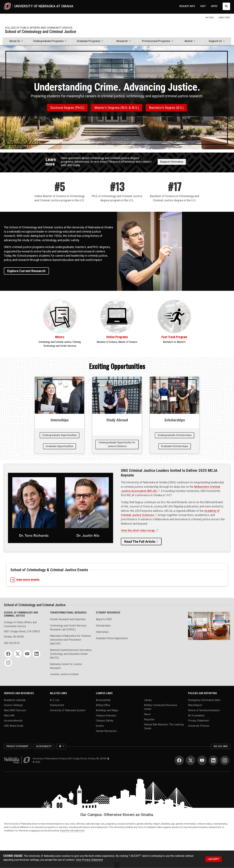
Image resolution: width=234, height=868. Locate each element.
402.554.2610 (12, 643)
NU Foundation (196, 715)
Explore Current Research (26, 271)
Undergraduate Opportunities (60, 435)
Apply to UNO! (104, 619)
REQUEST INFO (187, 6)
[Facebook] (8, 654)
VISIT (203, 6)
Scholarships (103, 626)
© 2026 (37, 762)
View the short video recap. (138, 531)
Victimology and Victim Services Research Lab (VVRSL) (68, 628)
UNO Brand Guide (14, 726)
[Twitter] (18, 654)
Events (100, 726)
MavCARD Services (15, 710)
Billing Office (103, 705)
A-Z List (55, 700)
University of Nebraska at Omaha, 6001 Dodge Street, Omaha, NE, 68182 (71, 759)
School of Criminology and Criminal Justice (40, 32)
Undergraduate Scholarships (175, 435)
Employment (57, 705)
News (147, 714)
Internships (102, 632)
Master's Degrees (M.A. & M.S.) (117, 108)
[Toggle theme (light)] (61, 747)
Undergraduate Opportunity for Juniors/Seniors (117, 444)
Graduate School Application (112, 638)
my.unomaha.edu (13, 721)
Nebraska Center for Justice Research (66, 666)
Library (148, 700)
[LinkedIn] (37, 654)
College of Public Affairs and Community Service (39, 28)
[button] (16, 41)
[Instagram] (8, 663)
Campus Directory (106, 715)
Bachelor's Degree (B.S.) (166, 108)
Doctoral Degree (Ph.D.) (67, 108)
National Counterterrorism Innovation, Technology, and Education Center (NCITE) (71, 654)
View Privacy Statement (89, 860)
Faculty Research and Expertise (68, 619)
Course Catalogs (13, 705)
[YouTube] (27, 654)
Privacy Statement (198, 721)
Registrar (149, 719)
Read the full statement (72, 831)
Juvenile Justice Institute (64, 674)
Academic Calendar (15, 700)
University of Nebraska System (68, 710)
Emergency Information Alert (204, 700)
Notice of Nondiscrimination (204, 710)
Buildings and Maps (107, 710)
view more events (25, 580)
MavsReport (195, 705)
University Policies (199, 726)
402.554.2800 (221, 746)
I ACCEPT (213, 859)
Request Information (172, 162)
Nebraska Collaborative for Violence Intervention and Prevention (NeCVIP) (70, 640)
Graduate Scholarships (175, 446)
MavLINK (9, 715)
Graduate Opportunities (59, 446)
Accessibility (103, 700)
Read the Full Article (140, 542)
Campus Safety (105, 721)
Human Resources (106, 731)
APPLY (214, 6)
